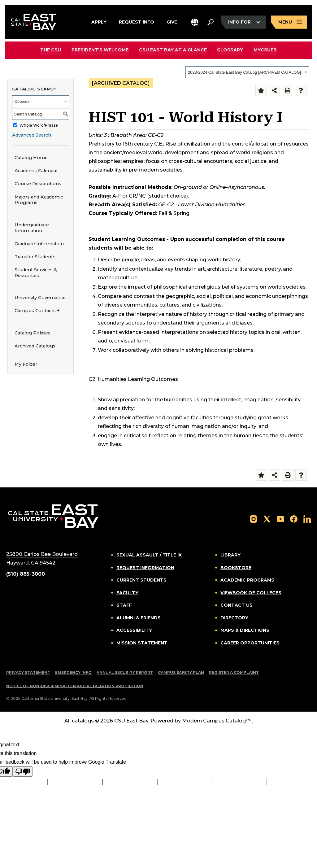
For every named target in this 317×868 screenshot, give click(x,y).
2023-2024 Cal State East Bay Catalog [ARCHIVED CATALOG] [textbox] (244, 72)
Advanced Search (32, 135)
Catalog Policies (33, 333)
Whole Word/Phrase (39, 125)
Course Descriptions (38, 184)
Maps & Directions (245, 630)
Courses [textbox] (22, 101)
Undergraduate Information (32, 228)
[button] (195, 22)
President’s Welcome (101, 50)
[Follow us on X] (267, 519)
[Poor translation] (23, 772)
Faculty (127, 593)
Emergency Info (73, 672)
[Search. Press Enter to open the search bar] (211, 22)
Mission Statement (142, 643)
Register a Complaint (234, 672)
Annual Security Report (125, 672)
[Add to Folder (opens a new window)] (261, 91)
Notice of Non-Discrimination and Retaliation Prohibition (75, 686)
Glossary (230, 50)
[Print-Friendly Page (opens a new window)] (287, 91)
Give (172, 21)
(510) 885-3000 (26, 574)
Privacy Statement (28, 672)
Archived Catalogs (35, 346)
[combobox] (247, 72)
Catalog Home (31, 158)
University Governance (40, 298)
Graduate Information (39, 244)
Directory (234, 618)
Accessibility (134, 630)
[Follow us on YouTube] (280, 519)
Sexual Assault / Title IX (149, 555)
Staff (124, 605)
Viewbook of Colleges (251, 593)
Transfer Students (35, 257)
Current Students (141, 580)
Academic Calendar (36, 171)
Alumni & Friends (139, 618)
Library (230, 555)
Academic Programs (247, 580)
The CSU (52, 50)
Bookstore (236, 568)
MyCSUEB (264, 50)
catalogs (83, 721)
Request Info (137, 21)
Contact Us (237, 605)
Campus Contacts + (37, 311)
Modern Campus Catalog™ (217, 721)
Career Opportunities (250, 643)
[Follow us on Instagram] (254, 519)
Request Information (145, 568)
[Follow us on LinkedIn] (307, 519)
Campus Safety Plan (181, 672)
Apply (99, 21)
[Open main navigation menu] (289, 22)
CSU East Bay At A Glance (173, 50)
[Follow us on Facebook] (294, 519)
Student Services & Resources (36, 273)
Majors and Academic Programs (39, 200)
